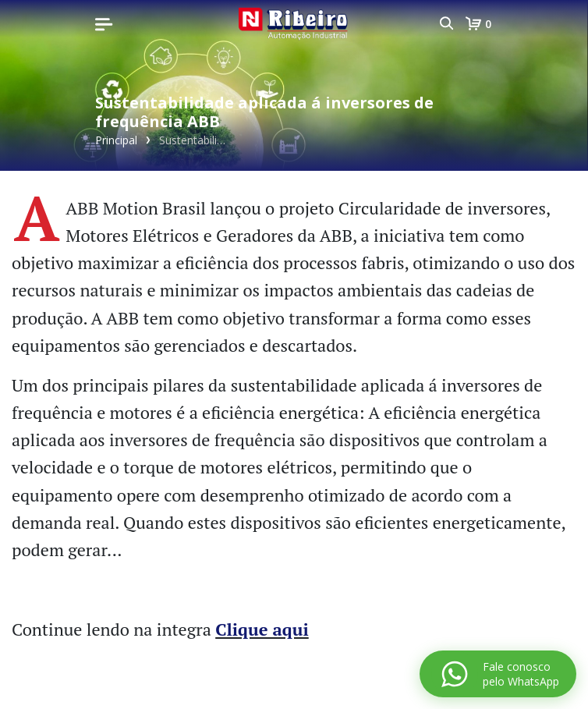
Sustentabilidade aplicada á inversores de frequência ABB (194, 140)
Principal (116, 140)
